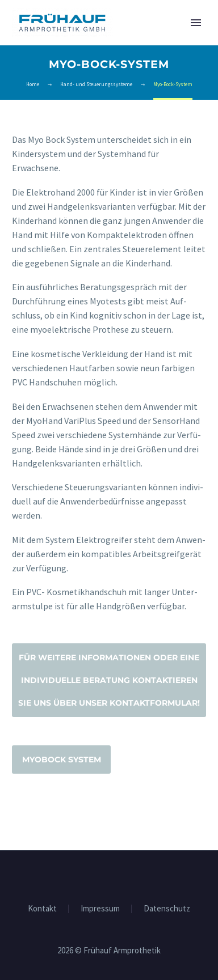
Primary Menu (196, 23)
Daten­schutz (167, 909)
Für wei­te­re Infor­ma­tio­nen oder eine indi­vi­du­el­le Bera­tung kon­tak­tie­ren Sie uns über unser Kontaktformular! (109, 680)
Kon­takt (42, 909)
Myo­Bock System (62, 760)
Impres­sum (100, 909)
